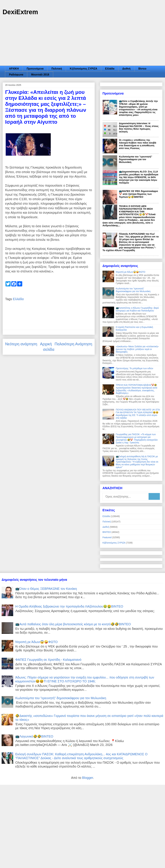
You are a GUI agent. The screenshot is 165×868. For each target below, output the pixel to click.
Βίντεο (142, 69)
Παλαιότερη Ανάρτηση (73, 344)
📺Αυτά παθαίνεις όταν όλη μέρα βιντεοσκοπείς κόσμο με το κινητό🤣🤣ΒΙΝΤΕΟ (73, 624)
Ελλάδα (110, 69)
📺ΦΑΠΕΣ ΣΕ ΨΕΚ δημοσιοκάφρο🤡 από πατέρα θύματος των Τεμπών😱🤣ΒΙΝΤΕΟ (138, 194)
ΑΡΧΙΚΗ (14, 69)
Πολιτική (57, 69)
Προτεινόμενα (35, 69)
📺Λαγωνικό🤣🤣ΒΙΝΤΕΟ (34, 736)
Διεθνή (126, 69)
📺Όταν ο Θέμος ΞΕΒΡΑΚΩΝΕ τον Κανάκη (46, 589)
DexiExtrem (20, 12)
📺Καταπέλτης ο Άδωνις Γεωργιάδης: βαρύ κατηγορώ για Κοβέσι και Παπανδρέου (137, 309)
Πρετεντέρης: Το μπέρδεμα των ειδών (135, 368)
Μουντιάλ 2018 (40, 75)
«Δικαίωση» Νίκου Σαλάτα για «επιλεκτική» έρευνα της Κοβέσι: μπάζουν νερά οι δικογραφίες (137, 349)
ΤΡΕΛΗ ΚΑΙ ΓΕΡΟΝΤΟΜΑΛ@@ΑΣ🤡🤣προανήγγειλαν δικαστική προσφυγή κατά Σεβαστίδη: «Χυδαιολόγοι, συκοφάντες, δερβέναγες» (137, 389)
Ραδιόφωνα (16, 75)
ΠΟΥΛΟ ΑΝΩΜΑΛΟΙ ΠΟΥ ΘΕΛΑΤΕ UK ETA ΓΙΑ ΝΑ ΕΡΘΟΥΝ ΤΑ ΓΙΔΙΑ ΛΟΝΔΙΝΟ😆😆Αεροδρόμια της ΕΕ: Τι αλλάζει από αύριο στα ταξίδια (138, 414)
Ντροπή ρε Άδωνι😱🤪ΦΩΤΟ (131, 272)
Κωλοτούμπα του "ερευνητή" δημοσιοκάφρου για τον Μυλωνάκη (136, 159)
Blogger (87, 778)
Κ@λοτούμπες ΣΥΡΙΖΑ (83, 69)
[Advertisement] (82, 41)
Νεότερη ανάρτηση (21, 344)
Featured (107, 537)
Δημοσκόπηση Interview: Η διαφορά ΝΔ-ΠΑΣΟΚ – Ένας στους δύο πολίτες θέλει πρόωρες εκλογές (139, 127)
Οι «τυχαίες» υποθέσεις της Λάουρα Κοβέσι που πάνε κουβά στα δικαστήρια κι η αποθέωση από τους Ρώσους (138, 144)
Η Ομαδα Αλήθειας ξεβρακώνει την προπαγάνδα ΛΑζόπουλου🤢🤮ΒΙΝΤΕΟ (69, 606)
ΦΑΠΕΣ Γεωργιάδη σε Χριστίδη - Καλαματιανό (48, 660)
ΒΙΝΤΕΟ (107, 532)
